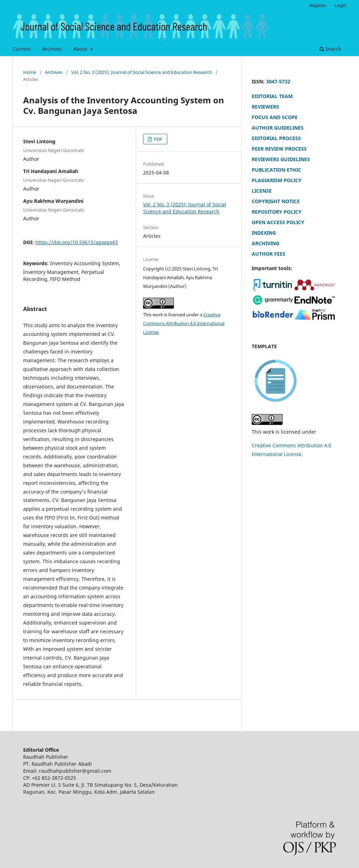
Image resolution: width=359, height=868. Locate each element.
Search (330, 49)
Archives (52, 49)
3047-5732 (278, 81)
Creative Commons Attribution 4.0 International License (184, 323)
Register (318, 5)
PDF (158, 139)
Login (340, 5)
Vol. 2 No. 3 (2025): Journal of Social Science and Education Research (142, 72)
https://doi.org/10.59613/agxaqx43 (77, 242)
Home (30, 72)
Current (22, 49)
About (81, 49)
